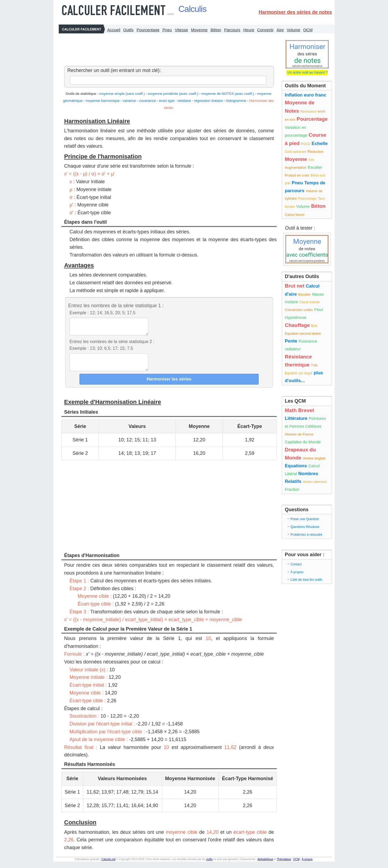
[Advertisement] (168, 48)
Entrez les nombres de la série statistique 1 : (116, 306)
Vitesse (181, 30)
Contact (296, 564)
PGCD (306, 144)
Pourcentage (148, 30)
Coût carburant (295, 152)
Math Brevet (299, 410)
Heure (249, 30)
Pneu (167, 30)
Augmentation (296, 167)
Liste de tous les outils (306, 580)
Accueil (114, 30)
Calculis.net (109, 866)
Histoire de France (299, 434)
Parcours (232, 30)
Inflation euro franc (306, 95)
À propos (297, 572)
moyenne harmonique (103, 101)
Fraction (292, 489)
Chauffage (297, 325)
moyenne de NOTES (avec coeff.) (228, 94)
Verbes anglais (314, 458)
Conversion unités (299, 310)
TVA (314, 365)
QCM (308, 30)
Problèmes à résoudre (306, 535)
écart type (167, 101)
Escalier (315, 167)
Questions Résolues (305, 527)
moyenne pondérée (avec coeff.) (173, 94)
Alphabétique (265, 866)
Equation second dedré (303, 333)
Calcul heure (295, 215)
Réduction (315, 152)
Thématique (284, 866)
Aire (280, 30)
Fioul (319, 309)
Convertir (266, 30)
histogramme (236, 101)
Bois (314, 326)
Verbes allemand (315, 482)
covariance (148, 101)
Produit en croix (297, 175)
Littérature (296, 418)
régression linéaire (208, 101)
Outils (128, 30)
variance (129, 101)
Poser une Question (305, 519)
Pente (291, 341)
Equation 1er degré (299, 373)
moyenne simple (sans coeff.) (122, 94)
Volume (293, 30)
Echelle (320, 143)
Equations (296, 466)
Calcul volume (309, 302)
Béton (216, 30)
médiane (184, 101)
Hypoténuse (296, 317)
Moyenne (199, 30)
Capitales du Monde (303, 442)
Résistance (308, 112)
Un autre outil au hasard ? (307, 72)
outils (209, 866)
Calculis (192, 9)
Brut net (295, 286)
